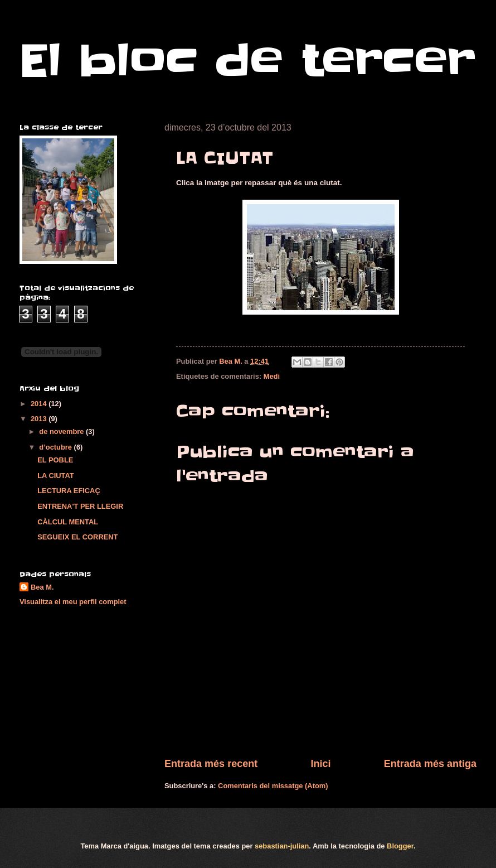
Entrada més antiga (430, 764)
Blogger (400, 846)
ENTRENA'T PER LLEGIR (80, 506)
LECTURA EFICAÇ (69, 491)
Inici (320, 764)
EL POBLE (55, 460)
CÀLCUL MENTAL (68, 522)
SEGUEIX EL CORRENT (77, 537)
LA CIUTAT (56, 476)
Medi (272, 376)
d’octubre (56, 447)
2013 (40, 419)
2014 (40, 404)
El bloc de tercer (247, 61)
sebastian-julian (282, 846)
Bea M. (42, 587)
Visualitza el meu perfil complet (73, 602)
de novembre (62, 431)
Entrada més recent (211, 764)
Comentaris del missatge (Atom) (273, 786)
